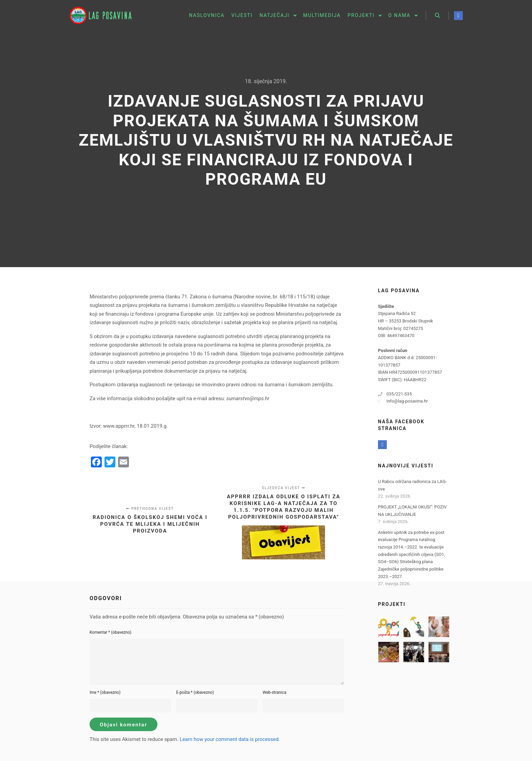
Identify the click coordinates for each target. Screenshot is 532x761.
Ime (105, 692)
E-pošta (195, 692)
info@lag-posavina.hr (403, 401)
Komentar (110, 632)
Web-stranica (274, 692)
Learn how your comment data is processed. (230, 739)
